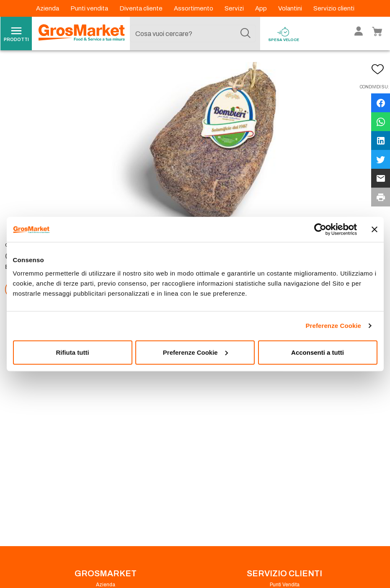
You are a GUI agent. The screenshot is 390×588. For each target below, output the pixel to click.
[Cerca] (245, 34)
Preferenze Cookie (333, 326)
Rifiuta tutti (72, 352)
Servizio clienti (334, 8)
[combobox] (193, 34)
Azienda (48, 8)
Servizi (235, 8)
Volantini (291, 8)
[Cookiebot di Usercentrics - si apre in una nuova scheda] (320, 230)
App (262, 8)
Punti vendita (90, 8)
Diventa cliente (142, 8)
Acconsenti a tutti (318, 352)
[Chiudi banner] (375, 230)
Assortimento (194, 8)
